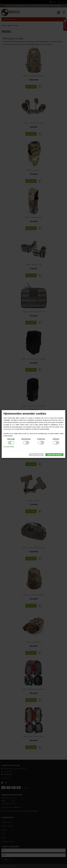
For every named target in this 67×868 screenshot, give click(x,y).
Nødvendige (11, 439)
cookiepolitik (7, 429)
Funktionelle (41, 439)
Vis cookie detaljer (9, 446)
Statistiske (56, 439)
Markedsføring (26, 439)
